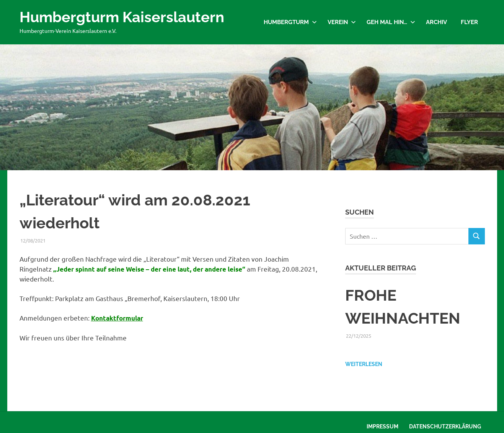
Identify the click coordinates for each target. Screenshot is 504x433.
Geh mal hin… (391, 22)
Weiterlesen (364, 364)
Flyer (469, 22)
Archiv (436, 22)
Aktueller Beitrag (381, 268)
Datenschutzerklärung (445, 426)
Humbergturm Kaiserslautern (122, 17)
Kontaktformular (117, 318)
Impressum (382, 426)
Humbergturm (290, 22)
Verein (342, 22)
